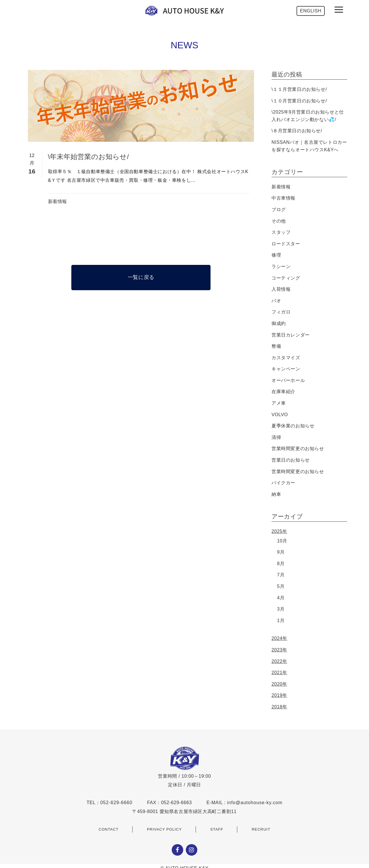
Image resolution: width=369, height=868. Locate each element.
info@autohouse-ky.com (255, 803)
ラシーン (281, 266)
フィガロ (281, 312)
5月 (281, 586)
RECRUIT (261, 829)
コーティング (286, 278)
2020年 (279, 684)
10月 (282, 541)
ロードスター (286, 244)
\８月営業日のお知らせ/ (297, 131)
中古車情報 (283, 198)
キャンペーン (286, 369)
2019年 (279, 695)
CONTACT (109, 829)
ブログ (279, 210)
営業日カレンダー (291, 335)
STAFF (217, 829)
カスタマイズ (286, 358)
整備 (276, 346)
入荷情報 (281, 289)
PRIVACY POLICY (164, 829)
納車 (276, 494)
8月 (281, 564)
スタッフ (281, 232)
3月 (281, 609)
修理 (276, 255)
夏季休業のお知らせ (293, 426)
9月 (281, 552)
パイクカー (283, 483)
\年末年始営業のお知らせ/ (88, 157)
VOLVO (280, 415)
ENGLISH (311, 11)
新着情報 (58, 201)
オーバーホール (288, 380)
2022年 (279, 661)
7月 (281, 575)
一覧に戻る (141, 277)
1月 (281, 621)
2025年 (279, 531)
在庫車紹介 (283, 392)
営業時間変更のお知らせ (298, 449)
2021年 (279, 673)
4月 (281, 598)
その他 (279, 221)
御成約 (279, 323)
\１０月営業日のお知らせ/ (299, 101)
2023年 (279, 650)
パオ (276, 301)
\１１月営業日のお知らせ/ (299, 89)
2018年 (279, 707)
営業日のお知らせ (291, 460)
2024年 (279, 638)
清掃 (276, 437)
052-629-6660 (116, 803)
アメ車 (279, 403)
